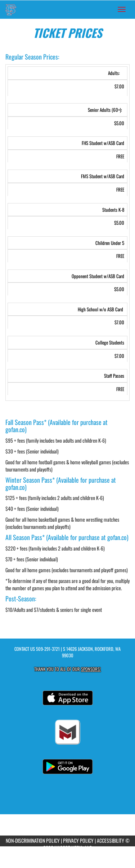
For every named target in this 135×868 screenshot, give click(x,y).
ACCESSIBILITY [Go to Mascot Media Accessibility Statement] (111, 840)
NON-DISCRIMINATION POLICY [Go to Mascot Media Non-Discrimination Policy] (33, 840)
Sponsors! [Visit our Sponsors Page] (91, 669)
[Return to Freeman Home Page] (11, 9)
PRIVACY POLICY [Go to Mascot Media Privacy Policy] (78, 840)
